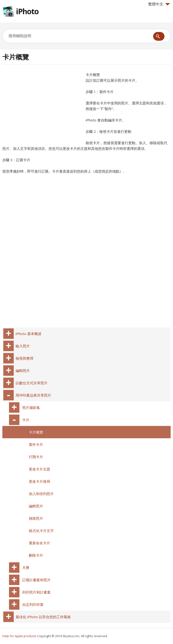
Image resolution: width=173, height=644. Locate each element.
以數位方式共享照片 (32, 383)
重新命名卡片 (40, 543)
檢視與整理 (24, 358)
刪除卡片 (36, 555)
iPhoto (27, 11)
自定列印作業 (33, 604)
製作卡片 (36, 444)
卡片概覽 (36, 432)
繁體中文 (159, 4)
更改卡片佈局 (40, 481)
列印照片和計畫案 (36, 592)
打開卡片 (36, 457)
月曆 (26, 568)
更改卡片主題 (40, 469)
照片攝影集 (31, 407)
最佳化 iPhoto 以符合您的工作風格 (43, 617)
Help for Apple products (19, 636)
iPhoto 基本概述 (29, 334)
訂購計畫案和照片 (36, 580)
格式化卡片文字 (41, 531)
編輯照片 (23, 371)
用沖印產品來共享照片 (33, 395)
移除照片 (36, 518)
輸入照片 (23, 346)
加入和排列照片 (41, 494)
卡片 (26, 420)
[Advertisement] (42, 105)
